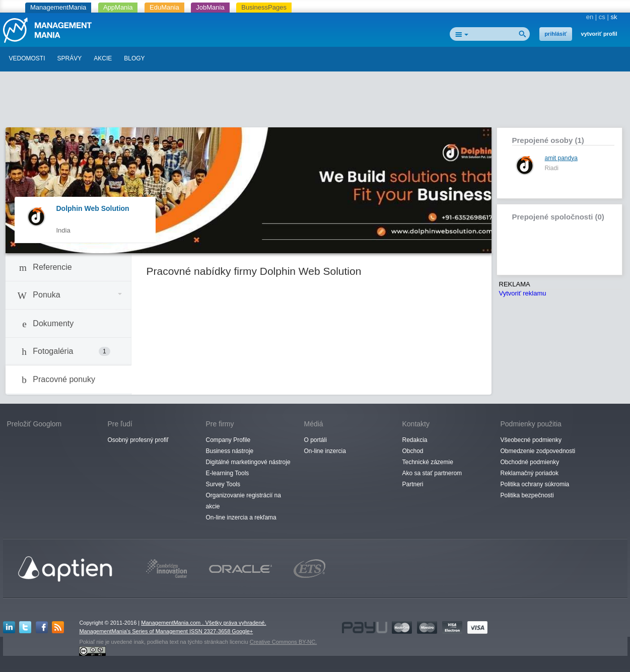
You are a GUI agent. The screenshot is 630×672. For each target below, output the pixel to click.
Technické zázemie (428, 462)
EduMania (164, 7)
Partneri (413, 484)
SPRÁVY (70, 58)
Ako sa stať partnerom (432, 473)
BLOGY (134, 58)
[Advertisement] (315, 102)
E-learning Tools (228, 473)
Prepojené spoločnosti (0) (558, 217)
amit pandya (561, 158)
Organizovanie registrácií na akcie (243, 501)
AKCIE (103, 58)
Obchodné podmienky (530, 462)
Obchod (413, 451)
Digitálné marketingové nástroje (248, 462)
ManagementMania (58, 7)
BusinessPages (264, 7)
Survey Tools (223, 484)
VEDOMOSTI (27, 58)
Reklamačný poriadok (530, 473)
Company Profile (228, 440)
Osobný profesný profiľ (138, 440)
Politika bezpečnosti (527, 495)
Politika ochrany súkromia (535, 484)
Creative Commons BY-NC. (283, 642)
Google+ (242, 631)
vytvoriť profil (599, 34)
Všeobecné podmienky (531, 440)
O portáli (316, 440)
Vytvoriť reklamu (523, 293)
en (590, 17)
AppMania (118, 7)
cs (602, 17)
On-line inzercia (325, 451)
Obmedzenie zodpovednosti (538, 451)
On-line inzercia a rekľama (241, 517)
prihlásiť (555, 34)
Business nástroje (230, 451)
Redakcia (415, 440)
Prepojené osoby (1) (548, 140)
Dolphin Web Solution (93, 208)
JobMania (210, 7)
